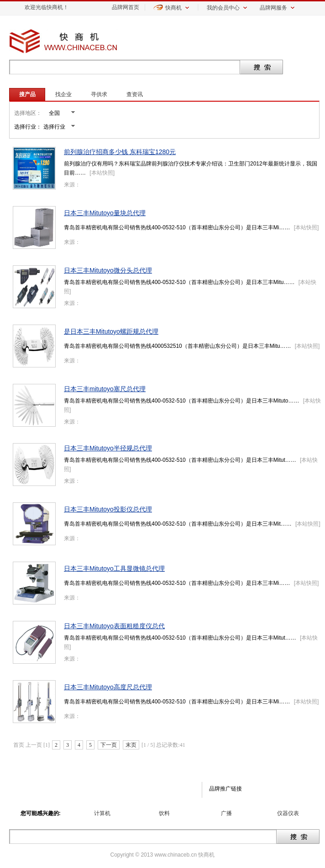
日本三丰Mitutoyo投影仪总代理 (108, 509)
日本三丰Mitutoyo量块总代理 (105, 213)
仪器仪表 (288, 813)
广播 (226, 813)
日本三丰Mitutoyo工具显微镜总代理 (114, 568)
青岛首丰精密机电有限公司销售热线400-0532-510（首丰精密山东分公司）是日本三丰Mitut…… (180, 460)
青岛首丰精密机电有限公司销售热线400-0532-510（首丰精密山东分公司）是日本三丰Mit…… (178, 524)
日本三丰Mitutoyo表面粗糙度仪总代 (114, 626)
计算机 (102, 813)
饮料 (164, 813)
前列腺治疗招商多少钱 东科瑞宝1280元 (120, 152)
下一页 (109, 745)
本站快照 (102, 173)
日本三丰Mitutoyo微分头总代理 (108, 270)
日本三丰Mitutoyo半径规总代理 (108, 448)
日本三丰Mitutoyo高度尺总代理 (108, 687)
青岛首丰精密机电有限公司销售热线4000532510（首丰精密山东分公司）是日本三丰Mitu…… (177, 346)
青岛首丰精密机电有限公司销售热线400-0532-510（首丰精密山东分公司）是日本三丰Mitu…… (179, 282)
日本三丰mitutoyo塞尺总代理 (105, 389)
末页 (131, 745)
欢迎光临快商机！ (47, 7)
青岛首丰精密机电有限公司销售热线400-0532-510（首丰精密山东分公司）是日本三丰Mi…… (177, 227)
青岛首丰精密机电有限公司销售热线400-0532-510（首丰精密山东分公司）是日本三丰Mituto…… (181, 401)
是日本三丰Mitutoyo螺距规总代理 (111, 331)
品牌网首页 (126, 7)
